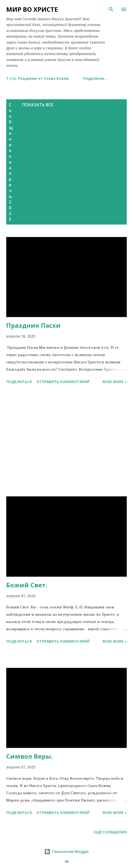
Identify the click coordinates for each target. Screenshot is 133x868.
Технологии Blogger (67, 851)
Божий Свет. (27, 585)
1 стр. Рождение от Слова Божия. (38, 78)
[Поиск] (111, 9)
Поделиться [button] (19, 382)
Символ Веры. (29, 756)
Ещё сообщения (110, 832)
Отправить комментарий (63, 382)
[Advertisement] (49, 153)
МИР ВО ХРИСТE (32, 9)
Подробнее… (95, 78)
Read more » (115, 382)
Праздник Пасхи (33, 325)
